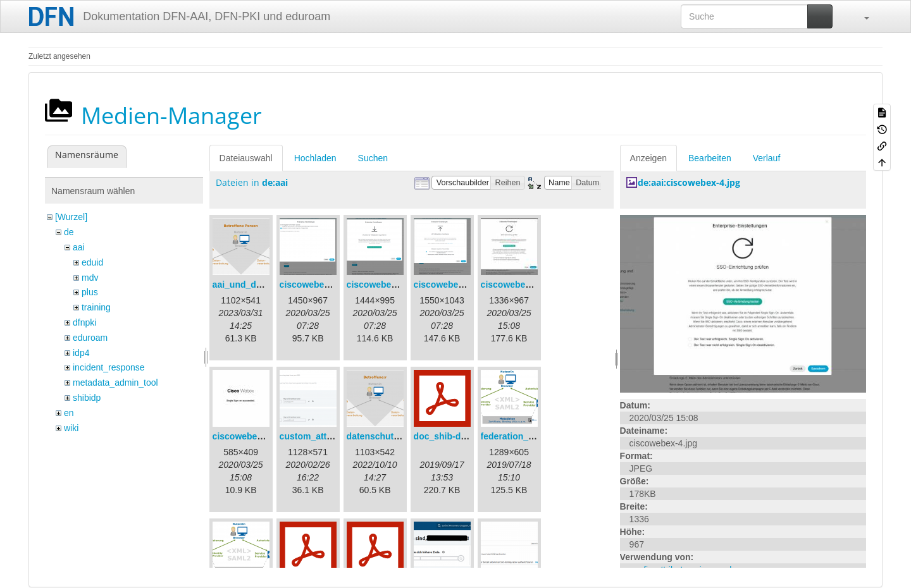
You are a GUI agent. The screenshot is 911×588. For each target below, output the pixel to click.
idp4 (81, 353)
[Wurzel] (71, 217)
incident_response (109, 367)
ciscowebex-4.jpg (517, 285)
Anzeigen (648, 158)
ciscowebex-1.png (318, 285)
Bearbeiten (710, 158)
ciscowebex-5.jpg (249, 436)
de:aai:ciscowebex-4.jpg (689, 182)
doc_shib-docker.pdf (457, 436)
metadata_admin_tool (115, 383)
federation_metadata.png (533, 436)
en (69, 413)
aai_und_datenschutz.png (267, 285)
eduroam (90, 338)
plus (90, 292)
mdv (90, 278)
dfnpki (84, 322)
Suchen (373, 158)
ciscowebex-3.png (452, 285)
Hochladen (315, 158)
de (69, 232)
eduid (92, 262)
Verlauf (767, 158)
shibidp (87, 398)
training (96, 307)
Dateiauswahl (246, 158)
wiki (71, 428)
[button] (860, 16)
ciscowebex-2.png (385, 285)
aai (79, 247)
